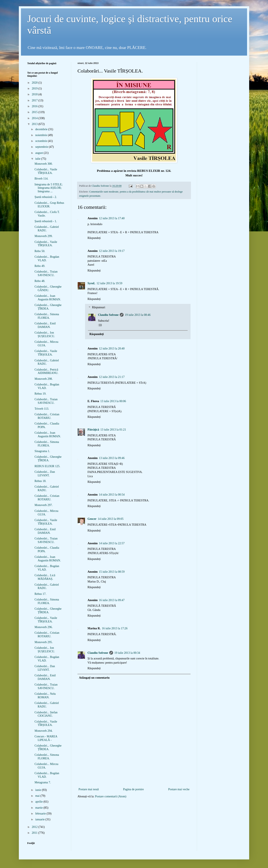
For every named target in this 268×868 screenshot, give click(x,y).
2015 (35, 112)
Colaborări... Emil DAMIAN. (45, 325)
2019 (35, 89)
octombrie (41, 141)
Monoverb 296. (44, 627)
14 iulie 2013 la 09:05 (111, 519)
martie (39, 808)
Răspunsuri (99, 308)
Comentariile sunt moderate (104, 192)
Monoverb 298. (44, 379)
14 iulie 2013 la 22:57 (112, 543)
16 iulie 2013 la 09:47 (112, 600)
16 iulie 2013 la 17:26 (115, 628)
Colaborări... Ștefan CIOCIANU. (46, 714)
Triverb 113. (42, 409)
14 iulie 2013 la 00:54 (112, 495)
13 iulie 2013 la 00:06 (113, 401)
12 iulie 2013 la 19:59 (109, 283)
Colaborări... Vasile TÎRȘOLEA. (46, 171)
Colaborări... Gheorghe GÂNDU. (48, 288)
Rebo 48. (40, 281)
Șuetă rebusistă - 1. (46, 221)
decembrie (42, 129)
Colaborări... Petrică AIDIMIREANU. (46, 371)
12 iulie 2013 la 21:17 (112, 377)
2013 (35, 124)
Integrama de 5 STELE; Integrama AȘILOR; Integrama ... (48, 188)
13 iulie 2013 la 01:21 (113, 430)
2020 (35, 83)
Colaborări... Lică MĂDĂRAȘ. (45, 577)
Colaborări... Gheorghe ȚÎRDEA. (48, 307)
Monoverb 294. (44, 731)
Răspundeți (94, 238)
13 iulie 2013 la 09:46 (112, 458)
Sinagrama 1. (42, 451)
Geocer (92, 519)
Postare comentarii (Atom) (111, 796)
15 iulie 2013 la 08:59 (112, 572)
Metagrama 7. (43, 782)
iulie (38, 159)
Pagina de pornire (133, 789)
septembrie (42, 147)
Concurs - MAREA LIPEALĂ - (46, 738)
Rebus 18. (40, 481)
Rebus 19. (40, 394)
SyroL (91, 283)
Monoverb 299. (44, 236)
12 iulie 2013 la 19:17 (112, 251)
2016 (35, 106)
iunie (39, 790)
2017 (35, 100)
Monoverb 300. (44, 164)
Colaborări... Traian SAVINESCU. (46, 273)
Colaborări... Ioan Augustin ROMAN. (48, 298)
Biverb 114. (41, 179)
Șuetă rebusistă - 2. (46, 197)
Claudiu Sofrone (108, 315)
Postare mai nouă (89, 789)
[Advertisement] (134, 780)
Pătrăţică (93, 430)
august (39, 153)
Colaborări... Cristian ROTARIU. (47, 416)
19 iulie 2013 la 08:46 (138, 315)
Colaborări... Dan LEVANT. (45, 474)
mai (38, 796)
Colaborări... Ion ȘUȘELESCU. (45, 334)
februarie (41, 814)
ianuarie (40, 819)
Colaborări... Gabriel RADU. (47, 229)
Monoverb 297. (44, 505)
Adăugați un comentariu (94, 678)
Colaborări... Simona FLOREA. (47, 316)
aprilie (39, 802)
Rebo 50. (40, 251)
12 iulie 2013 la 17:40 (112, 218)
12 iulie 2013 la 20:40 (112, 349)
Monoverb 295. (44, 642)
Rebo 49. (40, 266)
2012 (35, 827)
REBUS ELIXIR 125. (47, 466)
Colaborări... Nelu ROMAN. (45, 696)
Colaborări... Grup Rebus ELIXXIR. (49, 205)
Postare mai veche (179, 789)
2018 (35, 94)
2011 (35, 833)
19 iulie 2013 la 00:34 (127, 653)
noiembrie (41, 135)
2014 (35, 118)
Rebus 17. (40, 594)
